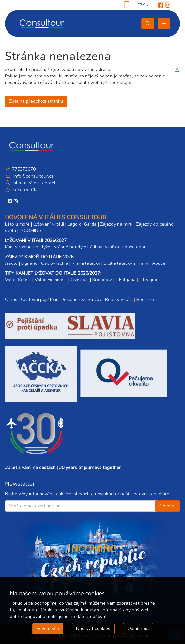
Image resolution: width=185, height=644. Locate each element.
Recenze (145, 300)
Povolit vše (48, 628)
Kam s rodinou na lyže (28, 247)
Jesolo (11, 263)
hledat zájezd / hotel (34, 183)
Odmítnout (138, 628)
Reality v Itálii (119, 300)
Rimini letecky (86, 263)
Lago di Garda (82, 224)
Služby (95, 300)
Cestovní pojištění (39, 300)
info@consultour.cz (33, 176)
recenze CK (25, 190)
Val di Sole (16, 280)
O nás (11, 300)
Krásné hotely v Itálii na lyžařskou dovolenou (100, 247)
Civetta (78, 280)
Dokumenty (72, 300)
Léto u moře (17, 224)
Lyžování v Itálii (49, 224)
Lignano (29, 263)
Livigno (150, 280)
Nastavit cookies (93, 628)
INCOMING (31, 231)
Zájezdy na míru (116, 224)
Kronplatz (102, 280)
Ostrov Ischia (55, 263)
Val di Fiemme (49, 280)
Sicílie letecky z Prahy (126, 263)
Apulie (159, 263)
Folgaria (127, 280)
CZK (143, 5)
